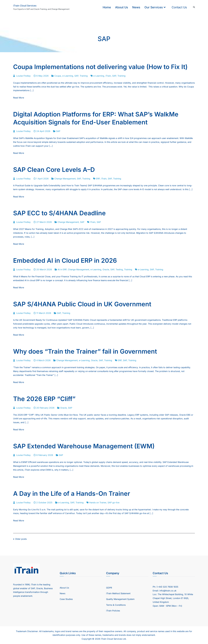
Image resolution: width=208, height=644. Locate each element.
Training (84, 76)
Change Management (65, 179)
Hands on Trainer (98, 503)
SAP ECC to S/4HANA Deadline (59, 213)
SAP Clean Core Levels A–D (54, 170)
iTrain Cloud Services (25, 6)
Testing (119, 269)
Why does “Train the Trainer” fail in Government (85, 351)
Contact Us (179, 7)
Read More (19, 98)
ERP (98, 179)
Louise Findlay (23, 76)
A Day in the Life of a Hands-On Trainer (72, 493)
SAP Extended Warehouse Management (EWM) (84, 446)
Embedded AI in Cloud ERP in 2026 (65, 260)
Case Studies (66, 599)
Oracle (106, 269)
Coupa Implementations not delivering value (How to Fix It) (100, 67)
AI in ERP (62, 269)
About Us (122, 7)
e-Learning (68, 76)
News (136, 7)
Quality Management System (120, 599)
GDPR (109, 588)
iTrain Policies (113, 611)
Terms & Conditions (116, 605)
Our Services (154, 7)
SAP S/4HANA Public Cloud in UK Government (82, 304)
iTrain (108, 76)
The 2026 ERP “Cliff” (44, 399)
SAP (76, 76)
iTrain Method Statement (118, 593)
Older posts (21, 539)
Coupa (58, 76)
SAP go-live (113, 503)
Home (107, 7)
